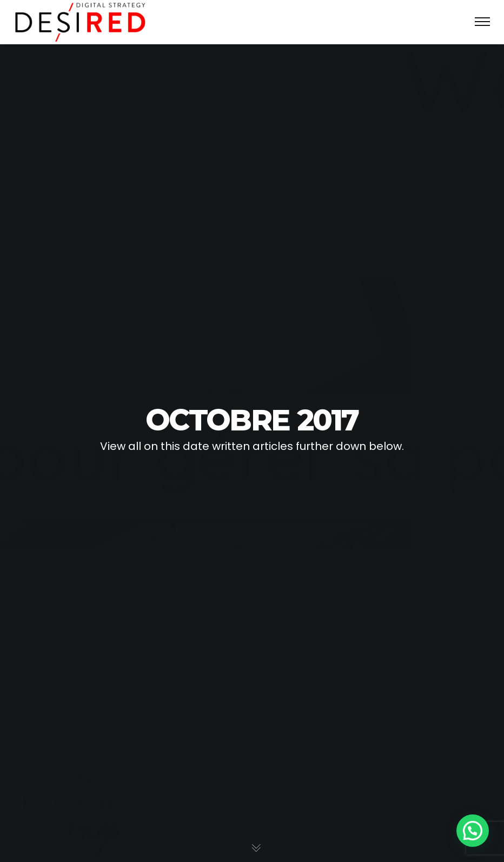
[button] (473, 831)
